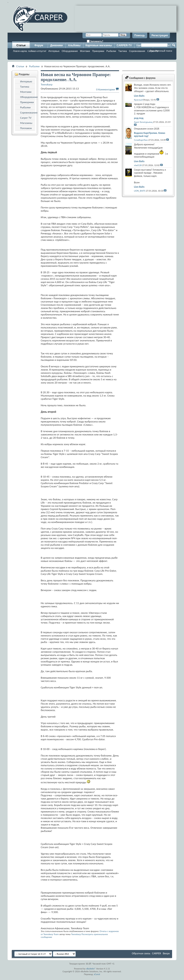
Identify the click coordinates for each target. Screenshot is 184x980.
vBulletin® (91, 969)
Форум (39, 45)
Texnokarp (76, 934)
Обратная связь (141, 953)
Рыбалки (111, 51)
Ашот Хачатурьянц (143, 122)
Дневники (56, 45)
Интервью (54, 51)
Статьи (21, 45)
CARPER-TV (124, 45)
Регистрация (160, 35)
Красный (138, 100)
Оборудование (70, 51)
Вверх (166, 953)
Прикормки (98, 51)
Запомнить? (95, 41)
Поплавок (26, 128)
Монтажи (85, 51)
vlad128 (138, 165)
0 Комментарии (105, 89)
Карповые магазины (99, 45)
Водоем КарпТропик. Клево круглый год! (150, 134)
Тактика (123, 51)
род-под (139, 118)
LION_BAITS (140, 191)
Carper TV (26, 118)
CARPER (157, 953)
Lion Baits (139, 96)
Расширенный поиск (161, 51)
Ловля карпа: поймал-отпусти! (30, 51)
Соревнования (29, 113)
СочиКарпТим (141, 140)
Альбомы (74, 45)
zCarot (97, 974)
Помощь (140, 35)
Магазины (26, 123)
